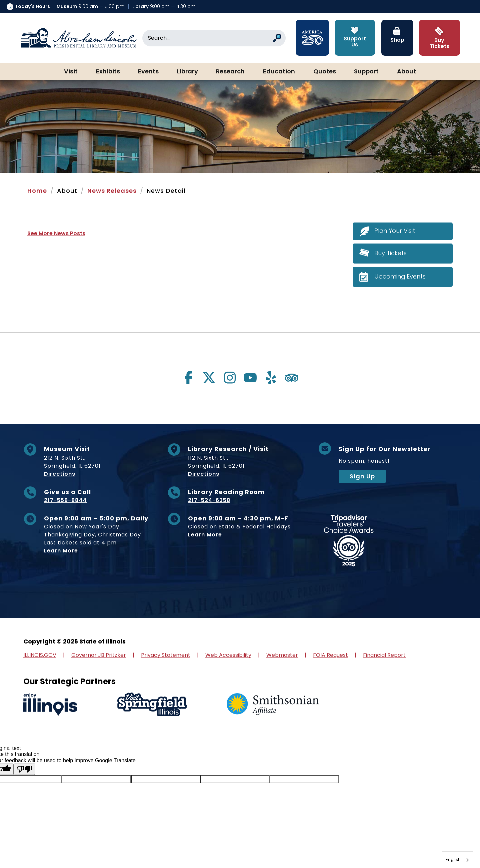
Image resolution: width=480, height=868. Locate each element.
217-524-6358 (209, 500)
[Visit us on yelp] (271, 378)
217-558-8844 (65, 500)
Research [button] (230, 72)
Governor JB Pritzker (99, 655)
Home (37, 191)
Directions (60, 474)
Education (279, 72)
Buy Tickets (390, 253)
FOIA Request (330, 655)
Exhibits (108, 72)
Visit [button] (71, 72)
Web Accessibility (228, 655)
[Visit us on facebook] (188, 378)
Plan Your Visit (395, 231)
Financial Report (384, 655)
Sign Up (362, 476)
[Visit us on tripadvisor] (292, 378)
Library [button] (187, 72)
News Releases (112, 191)
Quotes (325, 72)
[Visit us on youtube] (250, 378)
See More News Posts (56, 233)
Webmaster (282, 655)
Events (148, 72)
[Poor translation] (24, 769)
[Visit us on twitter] (209, 378)
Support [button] (366, 72)
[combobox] (458, 860)
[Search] (214, 38)
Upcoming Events (400, 276)
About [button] (406, 72)
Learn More (61, 551)
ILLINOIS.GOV (40, 655)
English (453, 859)
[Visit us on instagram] (230, 378)
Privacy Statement (166, 655)
